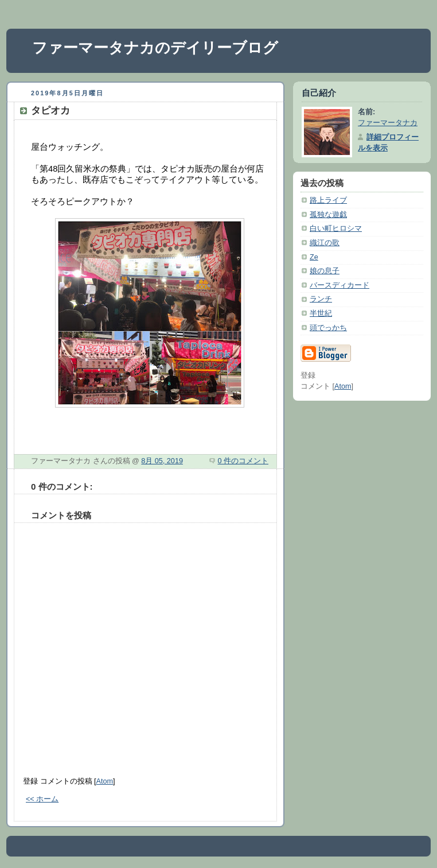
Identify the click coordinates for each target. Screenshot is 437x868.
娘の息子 (325, 271)
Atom (105, 781)
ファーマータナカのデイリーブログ (155, 48)
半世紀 (321, 313)
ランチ (321, 299)
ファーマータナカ (388, 123)
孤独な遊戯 (328, 215)
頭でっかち (328, 328)
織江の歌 (325, 243)
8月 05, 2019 (162, 461)
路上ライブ (328, 200)
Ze (314, 257)
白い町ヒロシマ (336, 228)
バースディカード (340, 285)
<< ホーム (42, 799)
